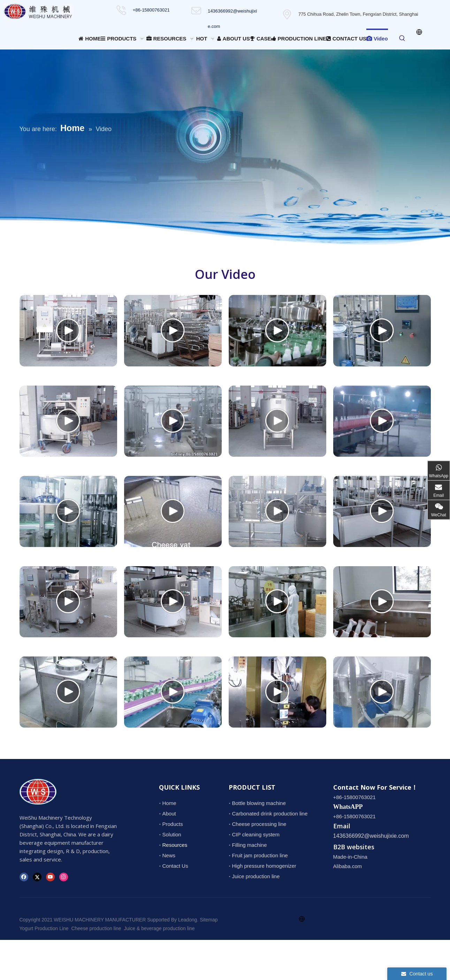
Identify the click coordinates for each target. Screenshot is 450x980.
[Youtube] (50, 877)
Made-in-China (350, 857)
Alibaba (342, 866)
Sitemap (209, 920)
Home (169, 803)
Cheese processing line (259, 824)
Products (173, 824)
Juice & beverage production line (159, 928)
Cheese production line (96, 928)
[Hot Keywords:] (402, 38)
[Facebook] (24, 877)
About (169, 814)
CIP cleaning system (256, 834)
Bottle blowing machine (259, 803)
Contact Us (175, 866)
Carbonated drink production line (270, 814)
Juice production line (256, 876)
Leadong (188, 920)
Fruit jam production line (260, 855)
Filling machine (250, 845)
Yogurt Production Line (44, 928)
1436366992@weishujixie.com (371, 836)
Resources (175, 845)
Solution (172, 834)
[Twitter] (37, 877)
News (169, 855)
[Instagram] (64, 877)
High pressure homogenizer (264, 866)
